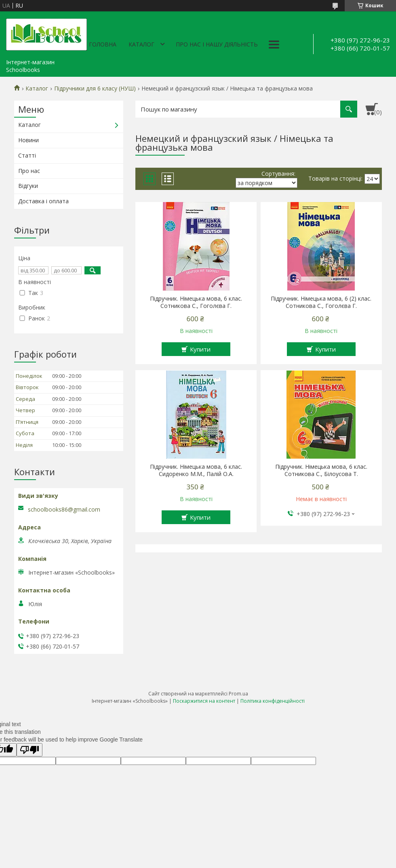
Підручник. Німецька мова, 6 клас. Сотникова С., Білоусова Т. (321, 470)
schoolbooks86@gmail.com (64, 510)
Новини (28, 140)
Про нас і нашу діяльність (217, 44)
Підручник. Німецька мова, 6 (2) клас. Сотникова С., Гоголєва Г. (321, 302)
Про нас (29, 171)
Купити (200, 349)
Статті (27, 155)
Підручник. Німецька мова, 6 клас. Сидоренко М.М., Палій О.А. (196, 470)
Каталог (141, 44)
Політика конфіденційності (273, 701)
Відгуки (28, 186)
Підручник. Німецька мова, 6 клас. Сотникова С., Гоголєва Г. (196, 302)
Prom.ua (238, 694)
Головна (103, 44)
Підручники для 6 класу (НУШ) (95, 88)
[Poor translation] (29, 750)
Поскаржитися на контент (204, 701)
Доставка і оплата (43, 201)
